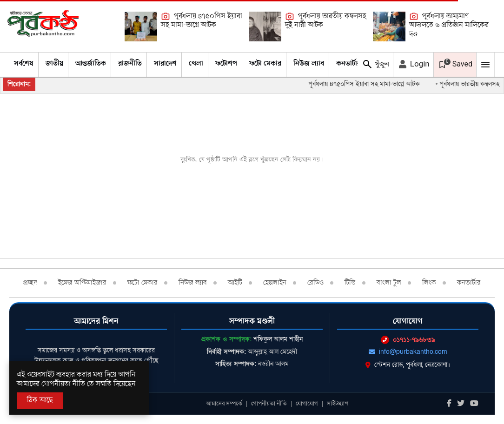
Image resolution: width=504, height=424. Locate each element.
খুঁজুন (375, 64)
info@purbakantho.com (408, 352)
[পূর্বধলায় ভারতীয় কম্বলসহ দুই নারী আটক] (265, 26)
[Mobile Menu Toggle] (485, 65)
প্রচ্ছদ (30, 283)
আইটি (235, 283)
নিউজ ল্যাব (309, 64)
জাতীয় (54, 64)
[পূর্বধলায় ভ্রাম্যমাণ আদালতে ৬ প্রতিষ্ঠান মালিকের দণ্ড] (389, 26)
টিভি (350, 283)
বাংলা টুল (389, 283)
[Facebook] (449, 404)
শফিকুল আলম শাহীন (278, 339)
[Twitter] (461, 404)
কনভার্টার (348, 64)
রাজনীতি (130, 64)
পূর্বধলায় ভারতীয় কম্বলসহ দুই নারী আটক (326, 21)
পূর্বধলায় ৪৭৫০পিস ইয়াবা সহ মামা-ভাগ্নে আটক (202, 21)
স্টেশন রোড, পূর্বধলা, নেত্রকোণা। (408, 365)
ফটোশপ (226, 64)
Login (413, 64)
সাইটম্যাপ (338, 404)
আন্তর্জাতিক (91, 64)
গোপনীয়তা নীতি (269, 404)
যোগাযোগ (307, 404)
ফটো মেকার (265, 64)
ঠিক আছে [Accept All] (40, 400)
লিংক (429, 283)
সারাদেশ (165, 64)
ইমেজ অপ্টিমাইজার (82, 283)
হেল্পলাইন (275, 283)
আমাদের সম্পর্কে (224, 404)
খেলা (196, 64)
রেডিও (315, 283)
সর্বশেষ (24, 64)
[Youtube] (474, 404)
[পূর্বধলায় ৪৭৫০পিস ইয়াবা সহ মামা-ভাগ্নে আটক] (141, 26)
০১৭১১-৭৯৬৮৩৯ (408, 340)
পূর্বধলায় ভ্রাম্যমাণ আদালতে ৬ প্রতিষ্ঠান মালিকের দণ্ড (449, 25)
